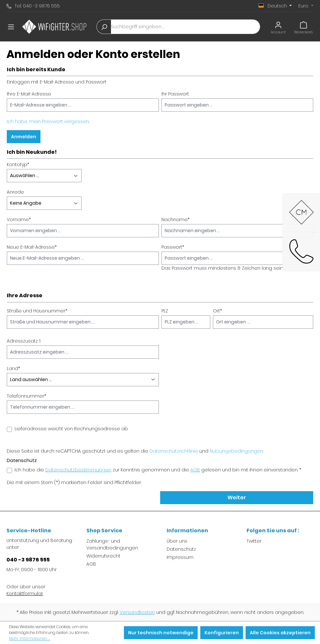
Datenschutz (181, 549)
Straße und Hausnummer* (37, 311)
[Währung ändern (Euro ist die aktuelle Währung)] (306, 6)
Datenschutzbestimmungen (78, 470)
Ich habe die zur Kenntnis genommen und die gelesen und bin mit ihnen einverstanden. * (158, 470)
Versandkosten (137, 612)
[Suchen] (104, 27)
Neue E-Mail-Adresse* (32, 247)
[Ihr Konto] (278, 27)
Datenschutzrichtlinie (174, 451)
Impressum (180, 557)
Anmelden (24, 137)
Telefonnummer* (27, 396)
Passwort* (173, 247)
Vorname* (19, 220)
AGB (195, 470)
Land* (13, 368)
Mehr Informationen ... (30, 638)
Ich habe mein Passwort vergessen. (48, 121)
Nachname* (176, 220)
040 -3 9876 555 (28, 560)
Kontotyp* (18, 164)
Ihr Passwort (175, 94)
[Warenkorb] (303, 27)
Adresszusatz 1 (24, 341)
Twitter (254, 541)
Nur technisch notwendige (161, 633)
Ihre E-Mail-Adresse (29, 94)
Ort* (217, 311)
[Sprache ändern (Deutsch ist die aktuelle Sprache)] (275, 6)
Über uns (177, 541)
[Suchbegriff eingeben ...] (186, 27)
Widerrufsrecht (103, 556)
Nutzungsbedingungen (236, 451)
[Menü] (11, 27)
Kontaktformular (25, 593)
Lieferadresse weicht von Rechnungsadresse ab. (71, 429)
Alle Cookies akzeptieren (280, 633)
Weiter (237, 497)
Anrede (15, 192)
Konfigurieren (222, 633)
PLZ (165, 311)
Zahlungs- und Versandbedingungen (112, 544)
